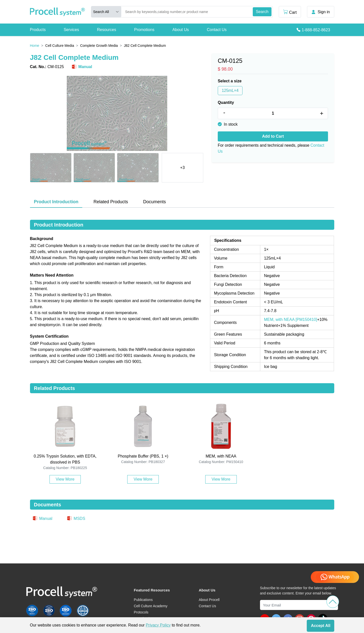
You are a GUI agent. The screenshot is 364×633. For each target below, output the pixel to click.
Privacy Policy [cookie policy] (158, 625)
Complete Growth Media (99, 46)
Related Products (111, 202)
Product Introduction (56, 202)
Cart (290, 12)
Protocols (141, 612)
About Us (180, 30)
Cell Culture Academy (151, 606)
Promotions (144, 30)
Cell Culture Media (60, 46)
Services (71, 30)
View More (65, 479)
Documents (154, 202)
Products (38, 30)
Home (35, 46)
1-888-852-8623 (316, 30)
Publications (143, 600)
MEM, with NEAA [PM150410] (291, 320)
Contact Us (217, 30)
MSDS (76, 518)
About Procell (209, 600)
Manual (81, 67)
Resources (106, 30)
